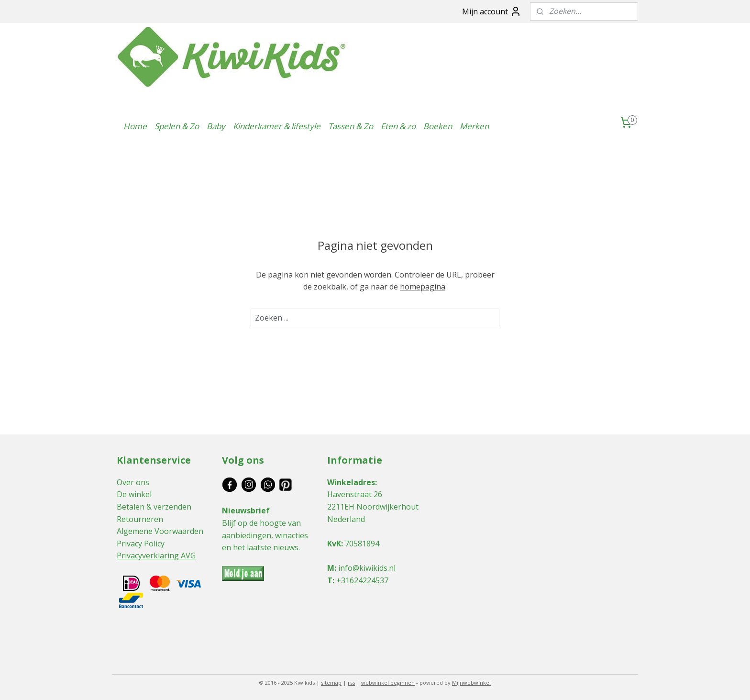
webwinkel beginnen (388, 683)
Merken (474, 126)
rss (351, 683)
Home (135, 126)
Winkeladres (351, 482)
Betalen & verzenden (154, 507)
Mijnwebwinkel (471, 683)
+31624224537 (362, 580)
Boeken (438, 126)
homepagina (423, 287)
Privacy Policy (141, 544)
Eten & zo (398, 126)
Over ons (133, 482)
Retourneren (140, 519)
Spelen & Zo (177, 126)
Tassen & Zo (351, 126)
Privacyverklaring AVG (156, 556)
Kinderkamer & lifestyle (277, 126)
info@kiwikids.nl (367, 568)
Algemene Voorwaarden (160, 531)
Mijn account (492, 11)
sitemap (331, 683)
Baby (216, 126)
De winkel (134, 494)
